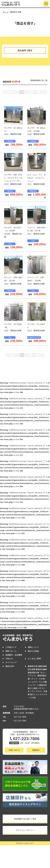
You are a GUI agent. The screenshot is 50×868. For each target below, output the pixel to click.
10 (35, 92)
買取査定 (36, 750)
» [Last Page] (46, 92)
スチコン (42, 688)
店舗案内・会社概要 (14, 655)
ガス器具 (34, 688)
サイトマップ (11, 662)
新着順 (33, 80)
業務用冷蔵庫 (41, 669)
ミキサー (39, 691)
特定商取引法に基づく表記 (25, 819)
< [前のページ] (8, 92)
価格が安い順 (42, 80)
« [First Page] (4, 92)
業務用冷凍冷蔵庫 (35, 666)
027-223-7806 (20, 717)
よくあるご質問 (34, 659)
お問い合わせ (14, 750)
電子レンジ (35, 694)
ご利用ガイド (11, 647)
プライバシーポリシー (25, 830)
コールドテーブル (35, 682)
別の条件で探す (25, 50)
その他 (33, 698)
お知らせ (9, 659)
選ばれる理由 (33, 651)
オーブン (31, 691)
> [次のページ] (42, 92)
